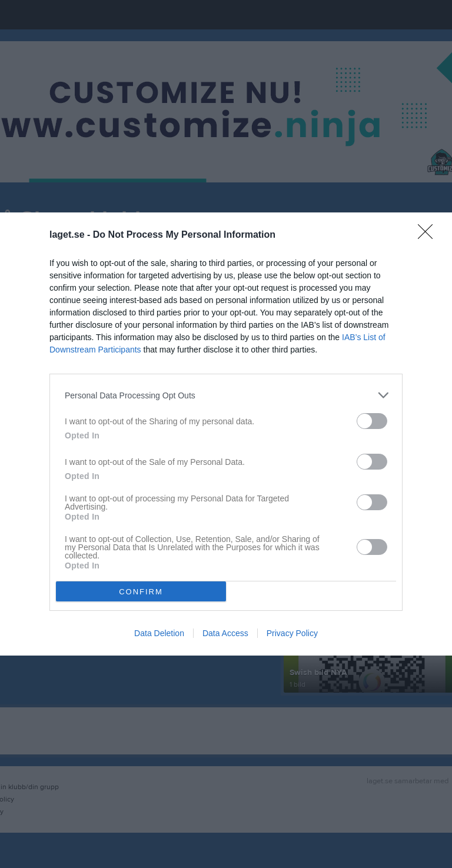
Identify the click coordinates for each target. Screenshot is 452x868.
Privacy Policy (292, 633)
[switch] (372, 421)
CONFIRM (141, 592)
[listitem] (226, 395)
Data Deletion (159, 633)
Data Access (225, 633)
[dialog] (226, 434)
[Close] (429, 235)
